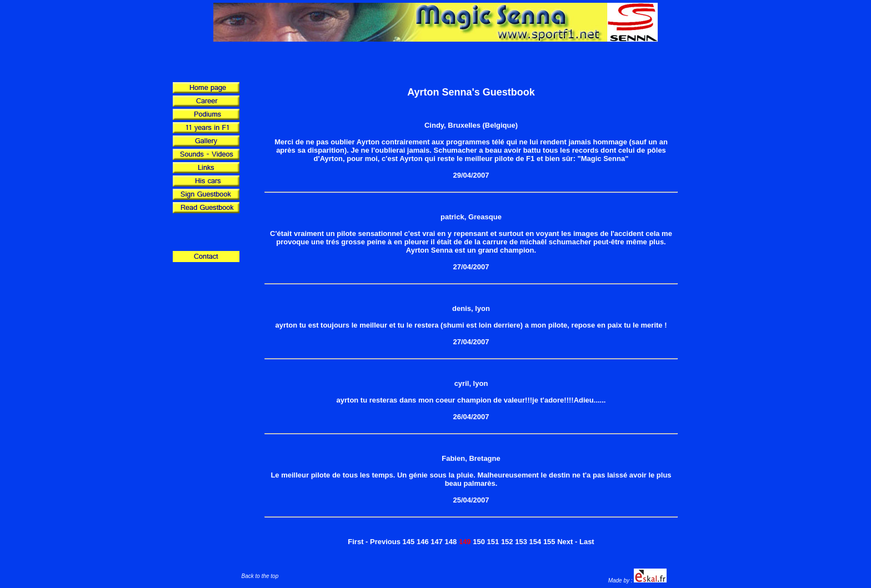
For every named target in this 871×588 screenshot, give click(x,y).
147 (437, 542)
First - (358, 542)
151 (493, 542)
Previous (385, 542)
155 (549, 542)
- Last (585, 542)
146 (423, 542)
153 (521, 542)
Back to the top (260, 576)
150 (479, 542)
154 (535, 542)
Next (565, 542)
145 (409, 542)
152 (507, 542)
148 (451, 542)
